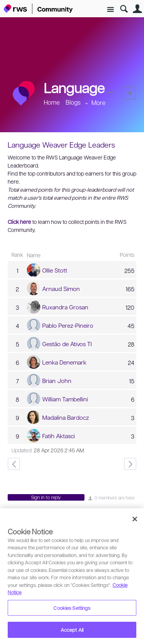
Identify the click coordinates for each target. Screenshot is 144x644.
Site (110, 10)
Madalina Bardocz (66, 417)
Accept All (72, 630)
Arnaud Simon (61, 289)
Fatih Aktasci (59, 436)
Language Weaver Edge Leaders (61, 145)
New (130, 93)
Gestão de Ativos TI (67, 344)
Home (52, 102)
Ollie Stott (55, 270)
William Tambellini (65, 399)
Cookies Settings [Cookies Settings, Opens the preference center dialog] (72, 608)
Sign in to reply (46, 497)
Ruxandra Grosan (65, 307)
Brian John (57, 381)
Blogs (73, 102)
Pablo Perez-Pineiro (68, 325)
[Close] (135, 519)
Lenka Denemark (64, 362)
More (98, 103)
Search (124, 9)
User (137, 9)
